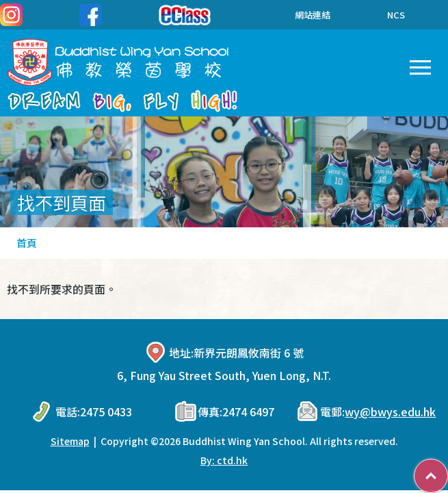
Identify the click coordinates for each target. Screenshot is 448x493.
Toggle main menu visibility (420, 64)
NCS (396, 15)
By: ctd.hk (224, 460)
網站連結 (302, 15)
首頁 (27, 243)
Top (448, 469)
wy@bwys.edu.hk (390, 412)
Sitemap (70, 441)
